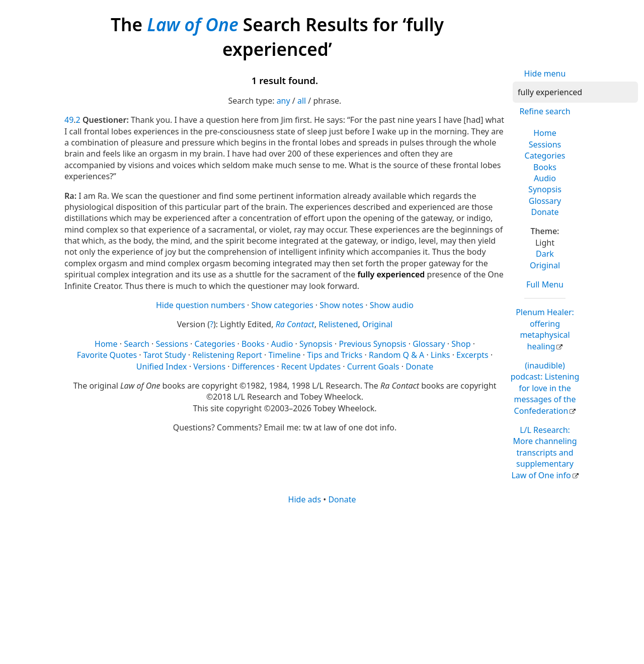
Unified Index (162, 366)
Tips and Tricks (335, 355)
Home (545, 133)
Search (137, 344)
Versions (209, 366)
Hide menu (545, 73)
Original (545, 265)
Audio (545, 178)
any (284, 101)
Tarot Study (165, 355)
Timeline (284, 355)
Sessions (545, 144)
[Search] (575, 92)
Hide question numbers (200, 305)
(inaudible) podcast (545, 388)
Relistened (338, 324)
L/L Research (544, 453)
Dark (545, 254)
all (302, 101)
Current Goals (373, 366)
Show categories (283, 305)
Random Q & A (396, 355)
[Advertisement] (322, 583)
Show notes (341, 305)
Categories (545, 156)
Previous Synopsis (372, 344)
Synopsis (545, 189)
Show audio (392, 305)
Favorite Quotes (107, 355)
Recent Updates (311, 366)
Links (440, 355)
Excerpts (472, 355)
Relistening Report (227, 355)
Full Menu (545, 284)
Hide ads (305, 499)
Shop (461, 344)
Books (545, 167)
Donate (545, 212)
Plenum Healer (545, 329)
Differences (253, 366)
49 (69, 120)
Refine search (545, 111)
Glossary (545, 201)
